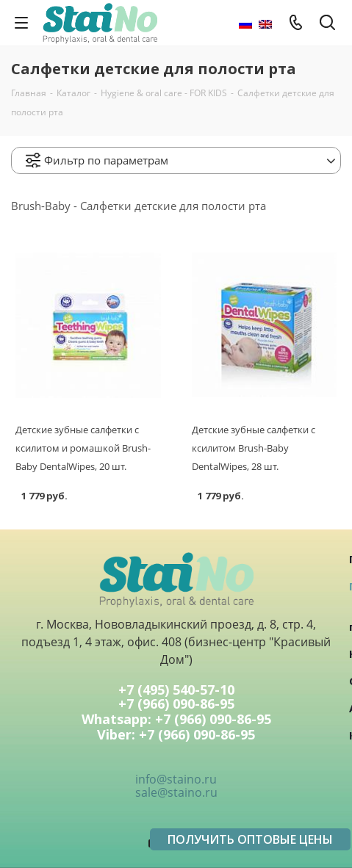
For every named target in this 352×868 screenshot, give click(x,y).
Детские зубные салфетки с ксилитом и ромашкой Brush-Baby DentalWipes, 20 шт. (83, 448)
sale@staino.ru (176, 792)
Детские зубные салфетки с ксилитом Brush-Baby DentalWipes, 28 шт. (254, 448)
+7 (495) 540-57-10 (176, 690)
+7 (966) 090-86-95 (176, 705)
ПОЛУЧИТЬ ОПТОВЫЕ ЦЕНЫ (250, 839)
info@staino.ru (176, 779)
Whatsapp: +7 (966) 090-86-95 (176, 720)
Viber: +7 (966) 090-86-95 (176, 735)
